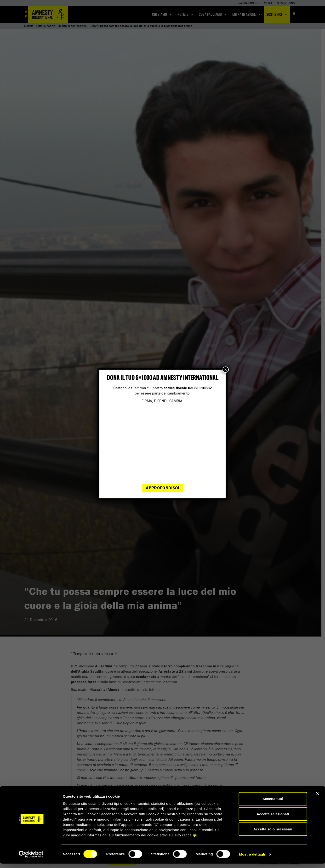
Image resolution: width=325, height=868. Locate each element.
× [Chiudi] (226, 370)
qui (196, 839)
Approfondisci (162, 488)
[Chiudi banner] (318, 798)
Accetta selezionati (273, 818)
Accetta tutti (273, 803)
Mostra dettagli (252, 859)
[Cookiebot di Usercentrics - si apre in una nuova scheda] (31, 859)
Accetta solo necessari (273, 833)
